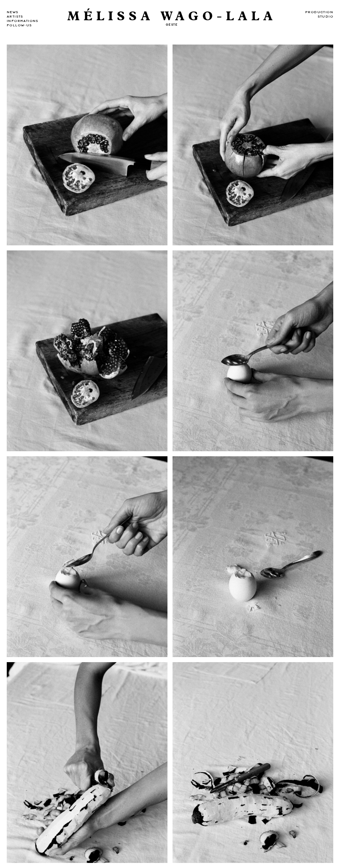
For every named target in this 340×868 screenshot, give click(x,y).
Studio (325, 17)
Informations (23, 21)
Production (319, 12)
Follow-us (19, 25)
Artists (15, 17)
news (13, 12)
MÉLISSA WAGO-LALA (172, 16)
